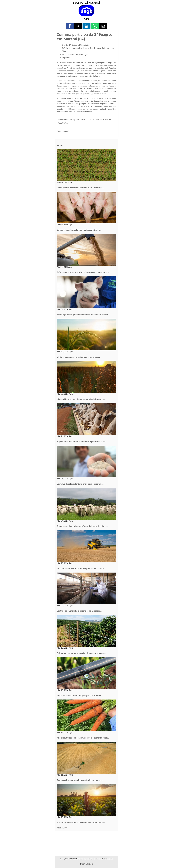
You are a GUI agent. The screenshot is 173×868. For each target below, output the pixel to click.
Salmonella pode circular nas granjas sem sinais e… (79, 230)
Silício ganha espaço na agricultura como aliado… (78, 357)
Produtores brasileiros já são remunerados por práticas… (82, 822)
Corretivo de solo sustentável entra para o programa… (81, 484)
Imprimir (66, 58)
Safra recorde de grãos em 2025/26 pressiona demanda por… (84, 272)
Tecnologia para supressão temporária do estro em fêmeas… (83, 315)
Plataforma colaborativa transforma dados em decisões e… (83, 526)
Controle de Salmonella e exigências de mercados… (79, 611)
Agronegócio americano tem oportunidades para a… (80, 780)
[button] (70, 26)
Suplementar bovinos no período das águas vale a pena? (82, 442)
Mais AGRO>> (63, 828)
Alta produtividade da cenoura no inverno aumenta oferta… (83, 738)
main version (86, 864)
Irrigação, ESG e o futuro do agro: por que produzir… (80, 695)
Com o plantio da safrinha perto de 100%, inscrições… (80, 188)
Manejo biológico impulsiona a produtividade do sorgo (81, 399)
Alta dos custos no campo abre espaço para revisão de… (81, 569)
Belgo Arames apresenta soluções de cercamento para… (81, 653)
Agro (86, 19)
